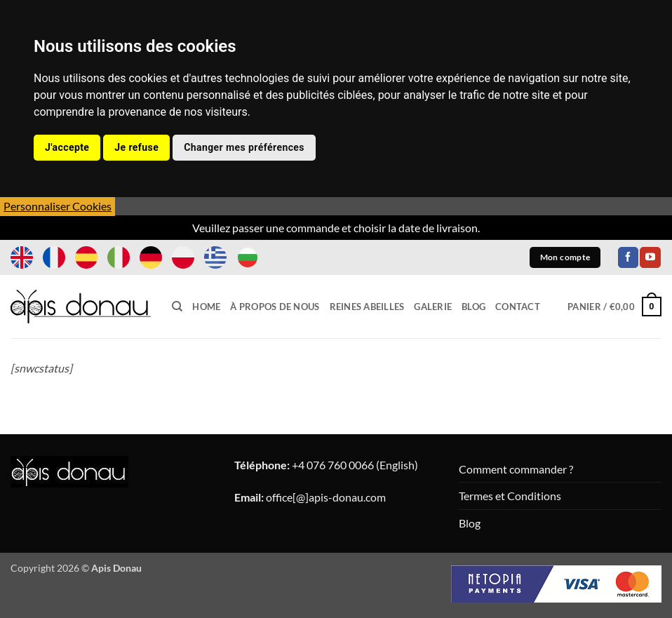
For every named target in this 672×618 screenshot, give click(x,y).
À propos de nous (275, 307)
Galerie (433, 307)
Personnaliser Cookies (58, 206)
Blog (473, 307)
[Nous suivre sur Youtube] (650, 257)
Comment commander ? (516, 469)
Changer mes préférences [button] (244, 147)
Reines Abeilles (367, 307)
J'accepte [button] (67, 147)
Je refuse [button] (136, 147)
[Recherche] (177, 307)
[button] (614, 307)
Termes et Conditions (510, 496)
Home (206, 307)
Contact (518, 307)
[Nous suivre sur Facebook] (628, 257)
